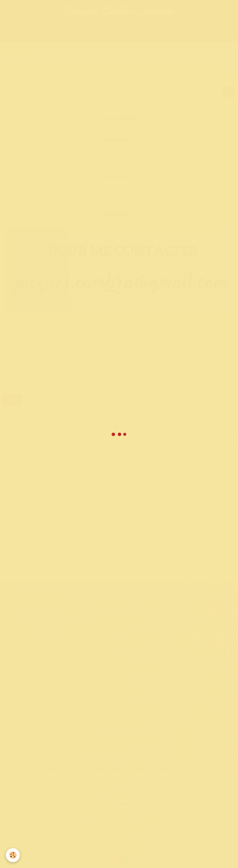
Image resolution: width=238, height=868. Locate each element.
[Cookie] (13, 855)
